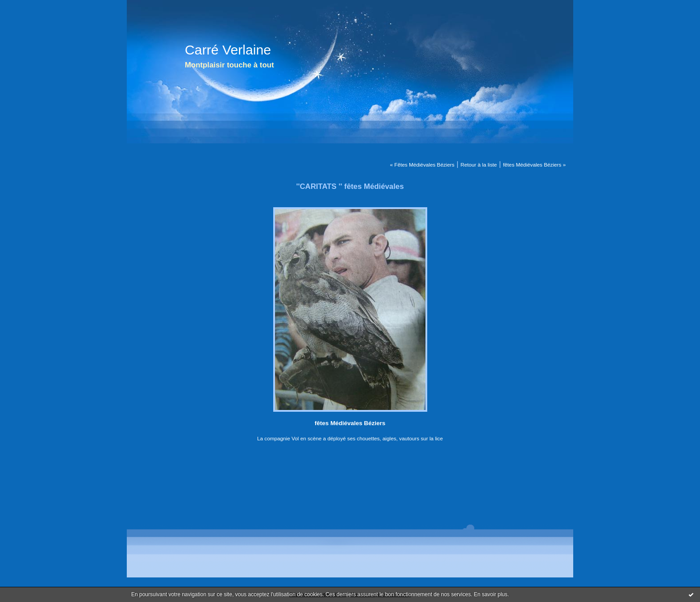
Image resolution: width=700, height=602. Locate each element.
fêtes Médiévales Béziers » (534, 165)
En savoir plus (490, 594)
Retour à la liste (479, 165)
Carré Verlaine (228, 50)
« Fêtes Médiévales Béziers (422, 165)
